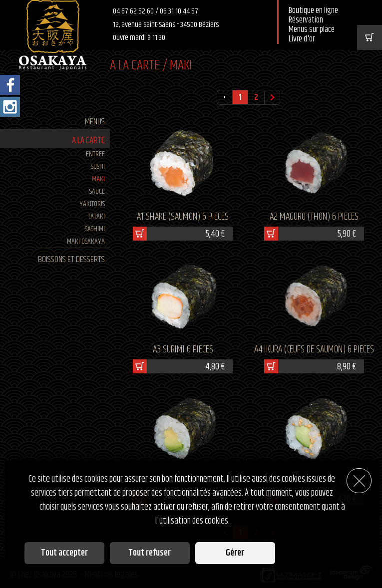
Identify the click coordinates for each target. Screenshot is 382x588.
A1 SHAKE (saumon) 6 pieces (183, 217)
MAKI (98, 179)
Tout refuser (150, 553)
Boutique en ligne (313, 11)
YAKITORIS (92, 204)
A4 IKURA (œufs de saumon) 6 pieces (314, 350)
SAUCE (97, 191)
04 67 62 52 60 (134, 11)
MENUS (95, 122)
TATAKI (96, 216)
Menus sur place (312, 30)
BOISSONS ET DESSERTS (71, 260)
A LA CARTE (88, 141)
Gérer (235, 553)
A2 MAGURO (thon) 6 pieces (314, 217)
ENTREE (95, 154)
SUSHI (98, 166)
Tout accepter (64, 553)
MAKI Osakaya (86, 241)
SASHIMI (95, 229)
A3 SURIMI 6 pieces (183, 350)
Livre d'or (302, 39)
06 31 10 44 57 (179, 11)
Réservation (306, 20)
